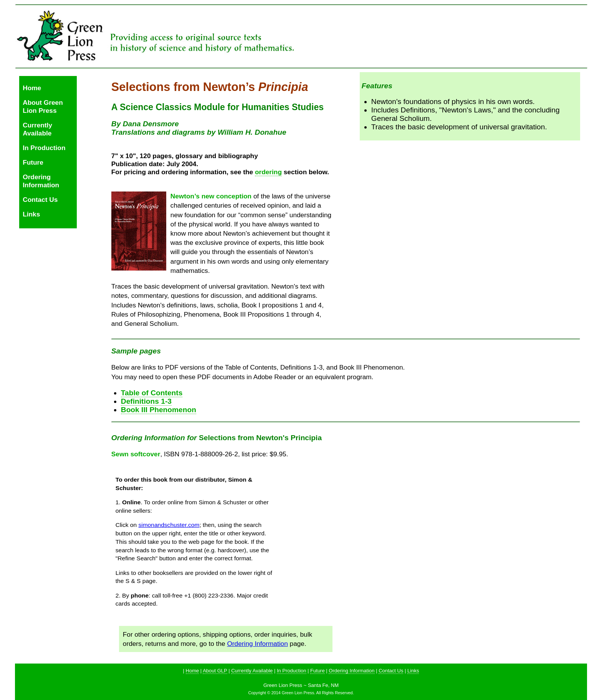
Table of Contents (152, 393)
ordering (268, 172)
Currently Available (37, 129)
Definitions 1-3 (146, 401)
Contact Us (40, 200)
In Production (44, 148)
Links (31, 214)
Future (33, 162)
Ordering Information (41, 181)
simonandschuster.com (169, 525)
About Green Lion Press (43, 106)
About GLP (215, 671)
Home (32, 88)
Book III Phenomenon (159, 410)
